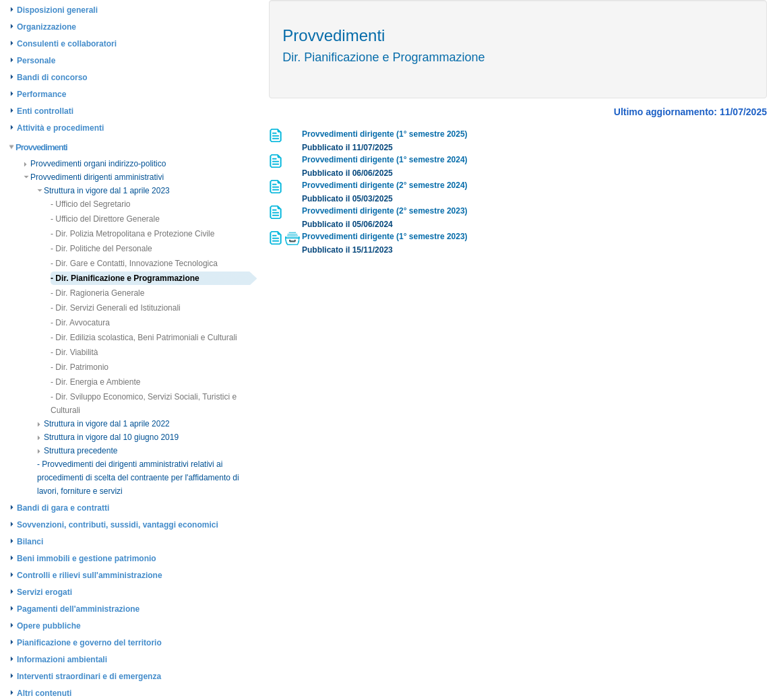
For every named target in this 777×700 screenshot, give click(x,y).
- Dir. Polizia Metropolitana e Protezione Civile (132, 234)
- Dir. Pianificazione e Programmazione (125, 278)
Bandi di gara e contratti (63, 508)
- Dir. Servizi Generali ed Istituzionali (116, 308)
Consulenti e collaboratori (67, 44)
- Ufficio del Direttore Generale (105, 219)
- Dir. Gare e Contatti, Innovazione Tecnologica (134, 263)
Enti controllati (45, 111)
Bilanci (30, 542)
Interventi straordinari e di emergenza (89, 676)
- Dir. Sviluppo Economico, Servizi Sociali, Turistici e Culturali (144, 404)
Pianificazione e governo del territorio (89, 643)
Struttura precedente (77, 451)
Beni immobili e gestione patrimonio (87, 559)
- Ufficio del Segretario (91, 204)
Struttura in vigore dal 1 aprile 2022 (103, 424)
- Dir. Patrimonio (80, 367)
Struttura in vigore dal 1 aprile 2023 (103, 191)
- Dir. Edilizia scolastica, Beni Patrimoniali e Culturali (144, 338)
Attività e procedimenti (60, 128)
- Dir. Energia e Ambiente (95, 382)
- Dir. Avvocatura (80, 323)
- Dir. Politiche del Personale (101, 249)
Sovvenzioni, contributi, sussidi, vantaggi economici (118, 525)
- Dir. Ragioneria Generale (97, 293)
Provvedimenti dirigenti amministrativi (94, 177)
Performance (41, 94)
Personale (36, 61)
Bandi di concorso (52, 77)
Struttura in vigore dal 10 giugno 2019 (108, 437)
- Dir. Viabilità (74, 352)
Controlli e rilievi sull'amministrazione (90, 575)
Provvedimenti (39, 147)
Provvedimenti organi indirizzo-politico (95, 164)
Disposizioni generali (57, 10)
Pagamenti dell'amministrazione (78, 609)
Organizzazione (46, 27)
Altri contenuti (44, 693)
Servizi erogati (44, 592)
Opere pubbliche (49, 626)
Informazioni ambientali (62, 660)
